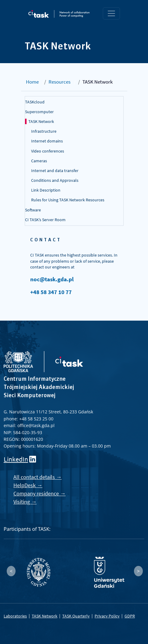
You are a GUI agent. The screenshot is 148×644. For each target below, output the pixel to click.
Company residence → (40, 493)
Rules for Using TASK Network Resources (68, 200)
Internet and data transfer (55, 171)
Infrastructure (44, 131)
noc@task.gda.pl (52, 279)
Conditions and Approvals (55, 180)
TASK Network (41, 121)
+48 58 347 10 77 (51, 292)
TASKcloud (35, 102)
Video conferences (48, 151)
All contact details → (38, 477)
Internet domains (47, 141)
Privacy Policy (107, 616)
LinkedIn (16, 459)
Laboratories (15, 616)
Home (32, 82)
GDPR (130, 616)
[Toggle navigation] (111, 13)
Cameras (39, 161)
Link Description (46, 190)
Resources (60, 82)
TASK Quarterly (76, 616)
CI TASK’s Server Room (45, 220)
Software (33, 210)
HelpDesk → (28, 485)
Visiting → (25, 502)
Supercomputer (39, 112)
